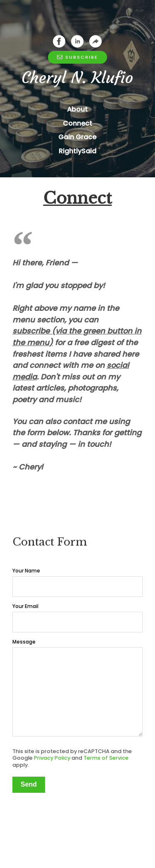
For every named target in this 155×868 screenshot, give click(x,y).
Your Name (26, 381)
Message (24, 452)
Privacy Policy (52, 569)
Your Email (25, 417)
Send (29, 595)
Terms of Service (106, 569)
